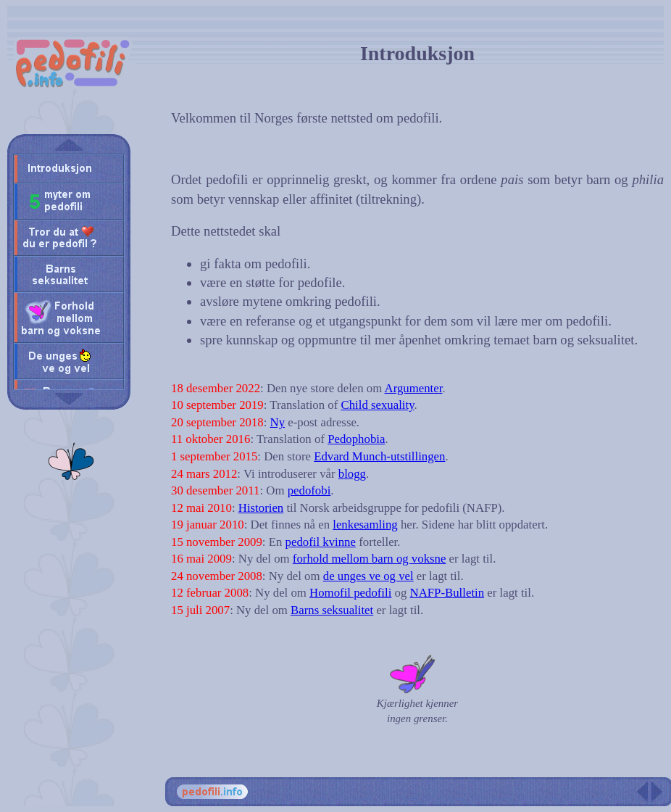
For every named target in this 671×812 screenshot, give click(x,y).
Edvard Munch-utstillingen (379, 456)
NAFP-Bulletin (447, 593)
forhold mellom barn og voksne (370, 559)
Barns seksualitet (332, 610)
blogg (352, 474)
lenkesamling (365, 525)
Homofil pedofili (350, 593)
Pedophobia (356, 439)
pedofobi (309, 490)
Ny (278, 422)
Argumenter (414, 388)
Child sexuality (377, 405)
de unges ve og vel (368, 576)
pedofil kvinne (321, 542)
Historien (261, 508)
